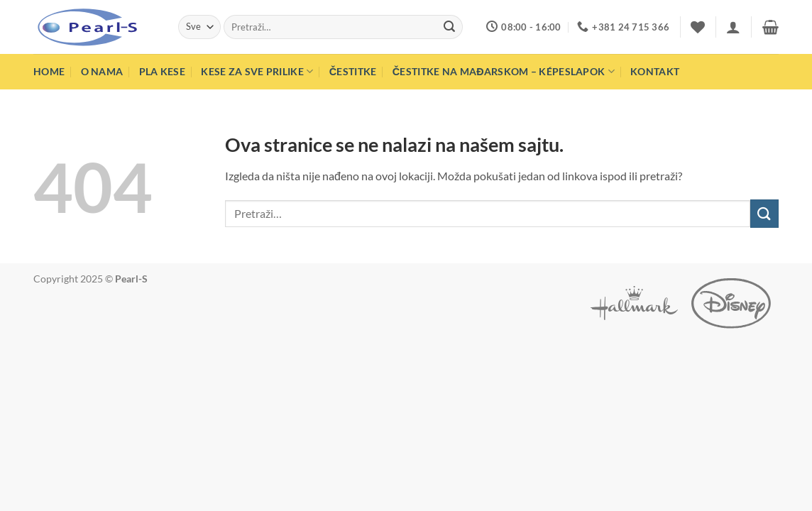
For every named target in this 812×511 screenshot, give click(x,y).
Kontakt (655, 71)
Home (49, 71)
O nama (102, 71)
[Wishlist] (698, 27)
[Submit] (450, 27)
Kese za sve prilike (257, 71)
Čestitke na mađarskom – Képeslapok (504, 71)
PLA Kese (162, 71)
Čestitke (353, 71)
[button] (733, 27)
